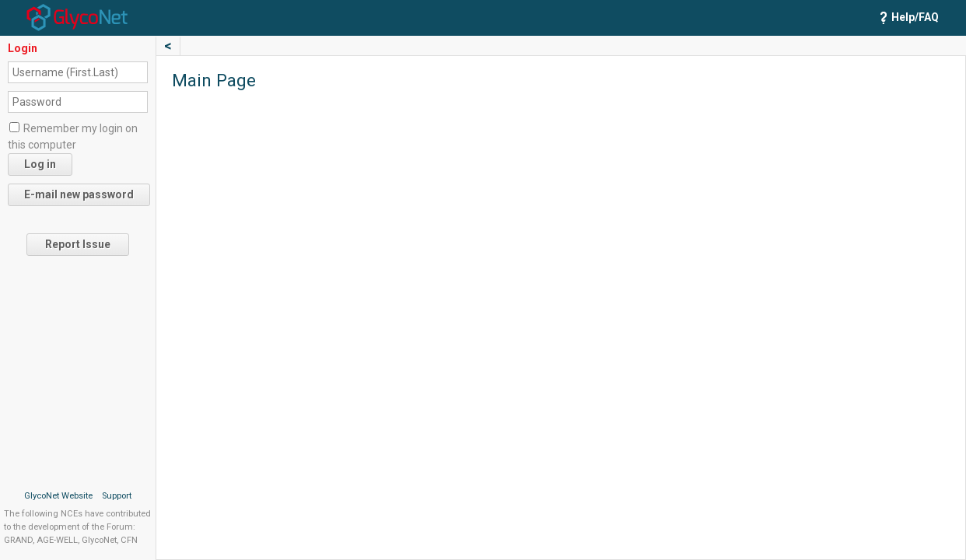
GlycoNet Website (58, 496)
